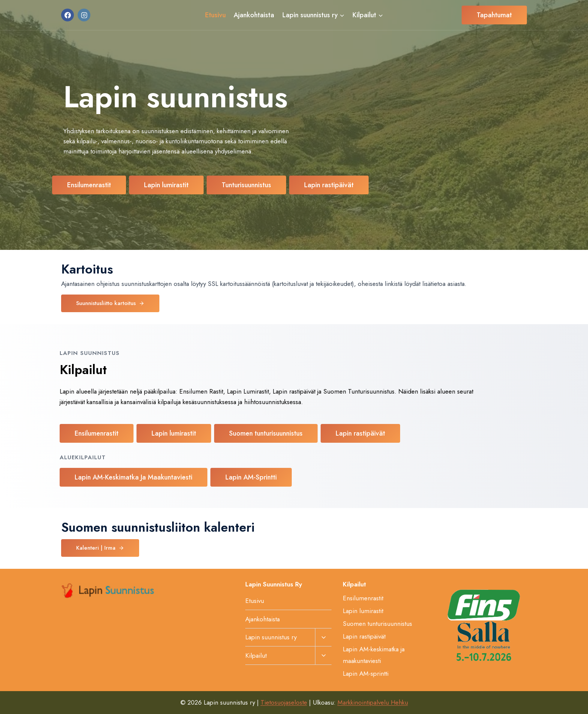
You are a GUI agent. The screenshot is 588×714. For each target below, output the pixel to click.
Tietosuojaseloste (284, 702)
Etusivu (215, 15)
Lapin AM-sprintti (366, 673)
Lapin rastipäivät (364, 636)
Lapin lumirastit (363, 611)
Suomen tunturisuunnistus (377, 624)
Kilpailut (256, 655)
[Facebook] (67, 15)
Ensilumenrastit (363, 598)
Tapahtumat (494, 15)
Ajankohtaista (254, 15)
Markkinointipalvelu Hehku (373, 702)
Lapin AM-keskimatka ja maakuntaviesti (374, 655)
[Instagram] (84, 15)
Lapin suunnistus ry (271, 637)
